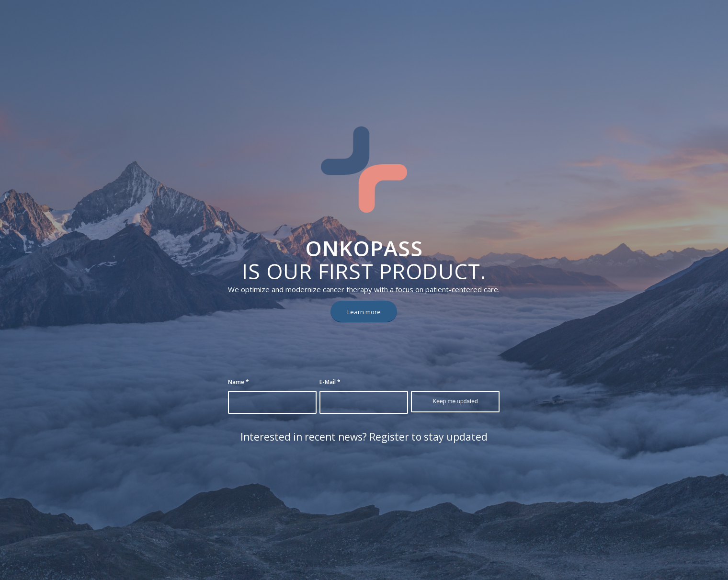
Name (239, 382)
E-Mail (330, 382)
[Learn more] (364, 312)
